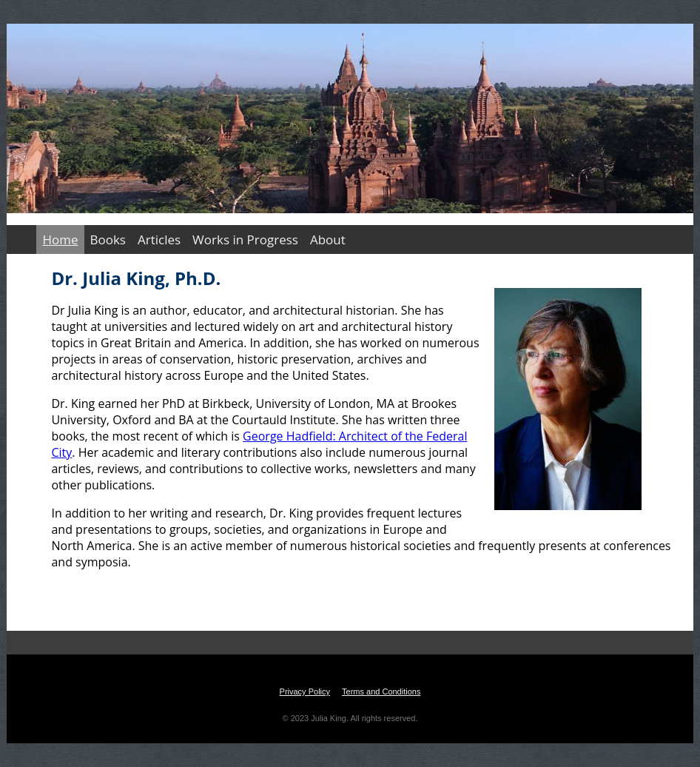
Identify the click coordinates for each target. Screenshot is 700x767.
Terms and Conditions (381, 691)
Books (108, 240)
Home (60, 240)
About (328, 240)
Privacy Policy (305, 691)
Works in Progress (245, 240)
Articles (159, 240)
